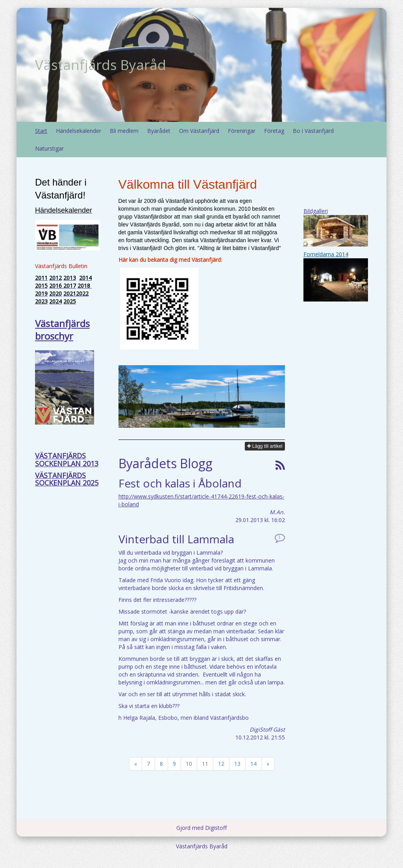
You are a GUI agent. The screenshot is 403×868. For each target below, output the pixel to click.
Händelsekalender (79, 131)
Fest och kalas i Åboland (180, 483)
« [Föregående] (136, 764)
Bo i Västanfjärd (313, 131)
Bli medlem (124, 131)
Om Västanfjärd (199, 131)
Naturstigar (49, 148)
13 (237, 764)
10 (189, 764)
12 (221, 764)
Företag (274, 131)
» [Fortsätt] (268, 764)
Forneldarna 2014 (326, 254)
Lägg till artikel (265, 446)
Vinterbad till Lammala (176, 539)
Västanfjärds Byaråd (101, 65)
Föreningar (242, 131)
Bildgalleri (316, 211)
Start (41, 131)
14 (253, 764)
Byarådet (159, 131)
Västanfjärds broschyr (62, 330)
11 (205, 764)
